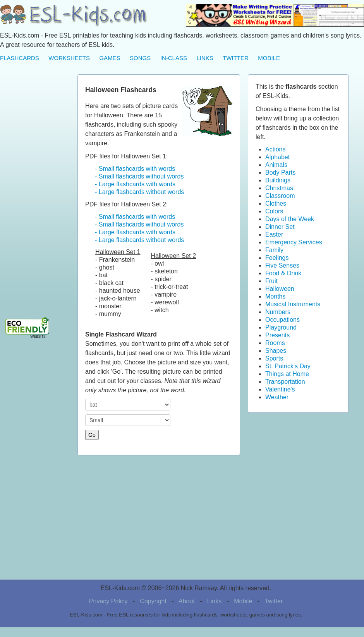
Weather (277, 397)
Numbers (278, 312)
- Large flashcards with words (135, 184)
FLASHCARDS (20, 58)
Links (214, 601)
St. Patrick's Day (288, 366)
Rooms (275, 343)
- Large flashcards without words (139, 192)
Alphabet (277, 157)
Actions (275, 149)
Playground (281, 327)
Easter (274, 234)
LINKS (205, 58)
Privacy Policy (108, 601)
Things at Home (287, 374)
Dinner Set (280, 227)
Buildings (278, 180)
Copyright (153, 601)
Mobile (243, 601)
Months (275, 296)
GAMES (110, 58)
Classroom (280, 196)
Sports (274, 358)
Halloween (280, 289)
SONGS (140, 58)
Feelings (277, 258)
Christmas (279, 188)
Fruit (271, 281)
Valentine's (280, 389)
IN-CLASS (174, 58)
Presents (277, 335)
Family (274, 250)
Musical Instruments (293, 304)
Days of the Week (290, 219)
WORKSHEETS (69, 58)
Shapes (276, 351)
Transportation (285, 382)
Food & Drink (283, 273)
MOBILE (269, 58)
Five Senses (282, 265)
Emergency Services (294, 242)
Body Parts (280, 173)
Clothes (276, 203)
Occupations (282, 320)
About (187, 601)
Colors (274, 211)
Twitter (274, 601)
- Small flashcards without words (139, 176)
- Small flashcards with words (135, 169)
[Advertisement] (31, 191)
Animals (276, 165)
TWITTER (236, 58)
